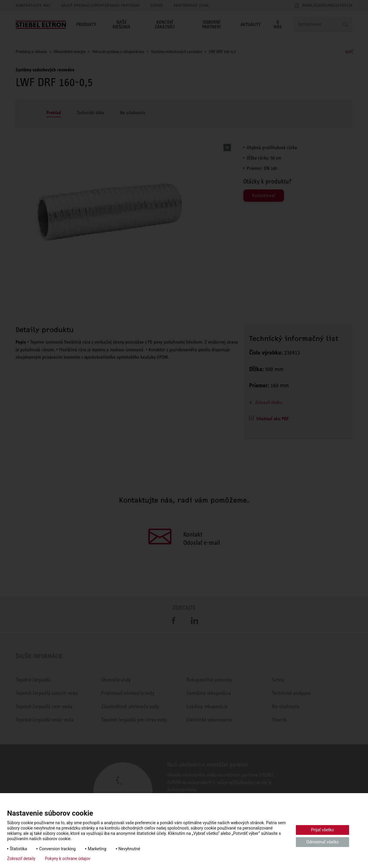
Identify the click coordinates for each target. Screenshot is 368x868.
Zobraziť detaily (21, 859)
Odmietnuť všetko (322, 842)
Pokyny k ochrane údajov (68, 859)
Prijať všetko (322, 830)
